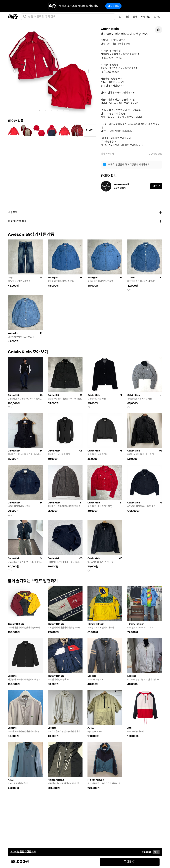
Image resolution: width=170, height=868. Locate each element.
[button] (14, 71)
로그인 (157, 17)
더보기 (90, 130)
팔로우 (156, 186)
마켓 (127, 17)
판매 (135, 17)
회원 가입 (146, 17)
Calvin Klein (110, 29)
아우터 (111, 154)
